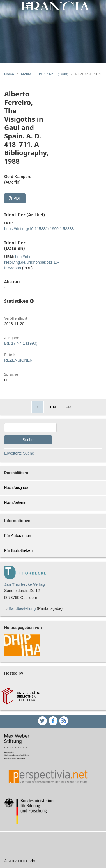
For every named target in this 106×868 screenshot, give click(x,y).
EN (53, 407)
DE (37, 407)
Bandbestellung (22, 608)
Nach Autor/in (15, 502)
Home (9, 74)
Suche (28, 440)
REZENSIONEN (18, 360)
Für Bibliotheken (18, 550)
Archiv (26, 74)
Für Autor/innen (18, 536)
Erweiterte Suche (19, 453)
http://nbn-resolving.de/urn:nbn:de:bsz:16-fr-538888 (32, 262)
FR (69, 407)
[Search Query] (30, 428)
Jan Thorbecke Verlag (25, 584)
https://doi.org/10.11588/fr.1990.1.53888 (39, 229)
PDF (17, 198)
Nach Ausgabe (16, 488)
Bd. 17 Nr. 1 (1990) (53, 74)
